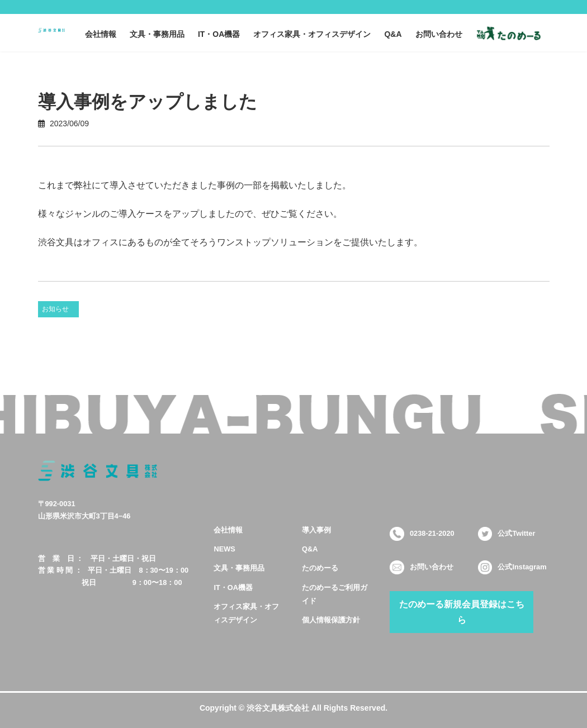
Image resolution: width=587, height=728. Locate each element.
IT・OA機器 (233, 587)
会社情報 (228, 529)
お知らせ (55, 309)
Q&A (310, 549)
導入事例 (316, 529)
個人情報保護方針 (331, 619)
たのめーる (320, 568)
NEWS (224, 549)
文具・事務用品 (239, 568)
